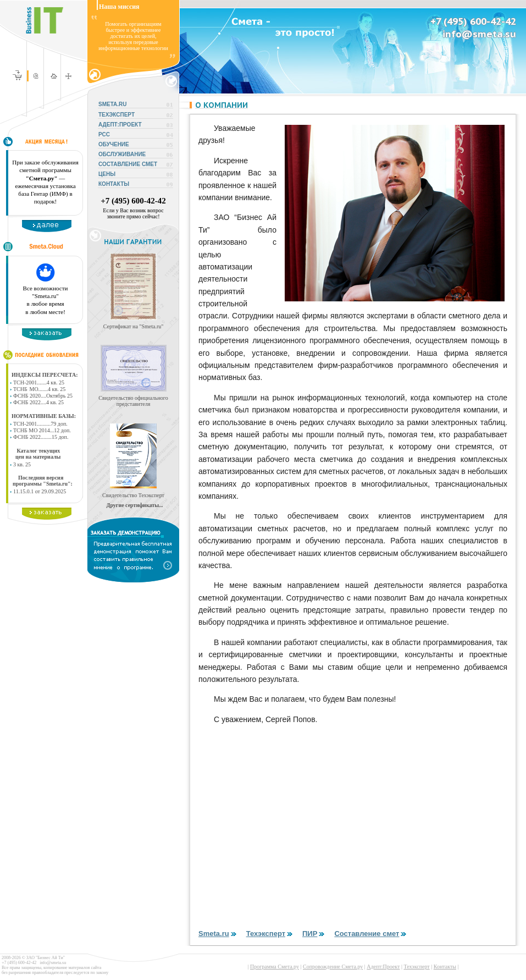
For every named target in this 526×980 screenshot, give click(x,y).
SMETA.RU (112, 104)
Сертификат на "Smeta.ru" (134, 326)
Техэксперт (270, 934)
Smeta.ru (218, 934)
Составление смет (371, 934)
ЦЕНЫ (107, 174)
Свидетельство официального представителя (133, 401)
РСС (104, 134)
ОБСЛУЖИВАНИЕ (122, 154)
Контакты (445, 967)
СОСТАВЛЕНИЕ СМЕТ (128, 164)
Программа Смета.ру (275, 967)
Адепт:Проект (383, 967)
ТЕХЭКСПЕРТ (117, 115)
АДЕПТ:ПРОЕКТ (120, 125)
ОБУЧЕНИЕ (114, 144)
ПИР (314, 934)
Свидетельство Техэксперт (133, 495)
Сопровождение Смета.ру (333, 967)
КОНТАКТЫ (114, 184)
